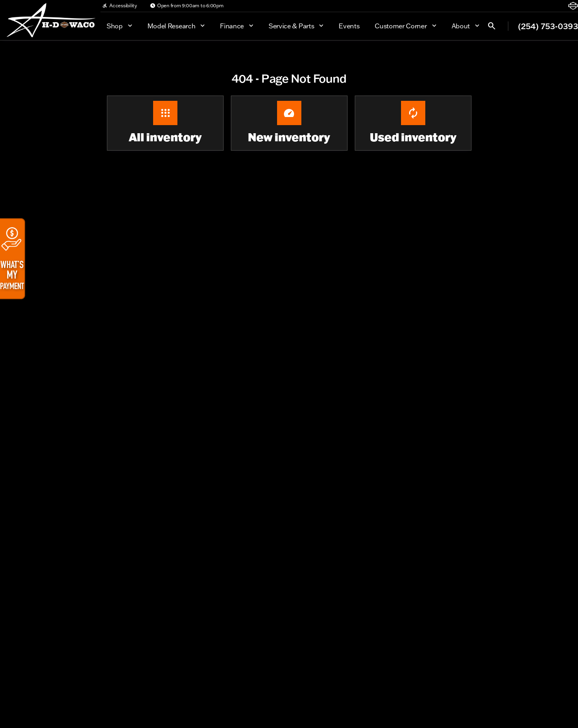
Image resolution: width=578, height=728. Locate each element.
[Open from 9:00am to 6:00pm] (187, 6)
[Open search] (492, 26)
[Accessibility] (119, 6)
